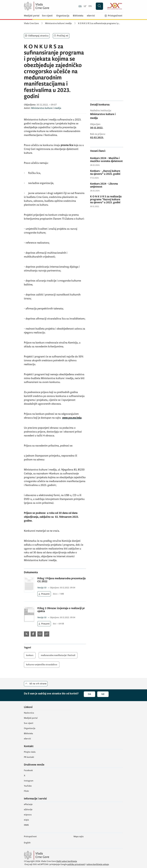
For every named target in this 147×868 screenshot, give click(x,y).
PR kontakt (29, 757)
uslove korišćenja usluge (98, 864)
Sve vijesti (47, 16)
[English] (90, 6)
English (27, 843)
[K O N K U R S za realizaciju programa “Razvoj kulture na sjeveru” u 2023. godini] (107, 200)
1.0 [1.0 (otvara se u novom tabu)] (42, 588)
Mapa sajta (79, 837)
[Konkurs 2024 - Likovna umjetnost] (107, 185)
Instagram (29, 781)
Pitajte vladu (30, 752)
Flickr (26, 791)
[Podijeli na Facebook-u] (33, 634)
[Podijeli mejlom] (40, 634)
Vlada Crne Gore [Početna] (31, 23)
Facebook (28, 770)
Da (89, 694)
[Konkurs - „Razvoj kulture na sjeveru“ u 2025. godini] (107, 173)
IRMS (26, 825)
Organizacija (63, 16)
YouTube (28, 786)
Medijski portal (32, 16)
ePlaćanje (28, 804)
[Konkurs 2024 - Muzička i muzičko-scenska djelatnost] (107, 160)
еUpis (26, 820)
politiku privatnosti (76, 864)
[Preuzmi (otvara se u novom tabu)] (44, 594)
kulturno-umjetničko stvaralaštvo (42, 665)
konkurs (30, 655)
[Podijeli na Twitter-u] (27, 634)
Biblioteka (78, 16)
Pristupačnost (30, 837)
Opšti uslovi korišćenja (67, 861)
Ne (103, 694)
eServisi (91, 16)
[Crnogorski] (80, 6)
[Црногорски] (85, 6)
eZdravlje (28, 810)
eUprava (28, 815)
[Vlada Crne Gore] (49, 6)
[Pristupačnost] (113, 16)
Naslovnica (29, 713)
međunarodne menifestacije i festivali (58, 655)
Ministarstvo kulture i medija (58, 23)
